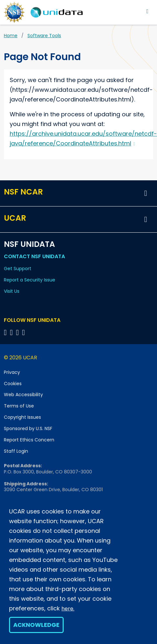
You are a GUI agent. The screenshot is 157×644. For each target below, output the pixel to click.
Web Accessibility (23, 395)
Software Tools (44, 36)
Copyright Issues (22, 417)
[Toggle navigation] (147, 11)
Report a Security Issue (30, 280)
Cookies (13, 384)
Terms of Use (19, 406)
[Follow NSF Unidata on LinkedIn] (19, 332)
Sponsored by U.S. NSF (28, 428)
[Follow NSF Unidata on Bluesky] (6, 332)
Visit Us (12, 291)
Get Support (18, 269)
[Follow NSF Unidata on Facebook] (24, 332)
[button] (146, 193)
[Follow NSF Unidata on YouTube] (12, 332)
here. (68, 609)
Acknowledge (36, 625)
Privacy (12, 372)
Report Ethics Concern (29, 440)
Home (11, 36)
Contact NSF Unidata (34, 256)
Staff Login (16, 451)
